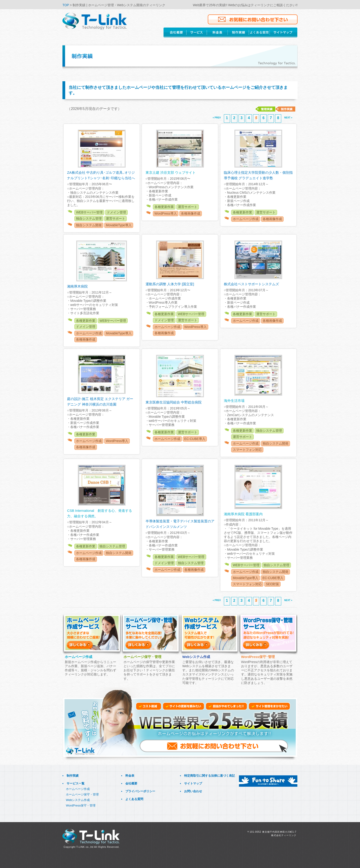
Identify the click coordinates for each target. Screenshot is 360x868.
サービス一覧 (76, 783)
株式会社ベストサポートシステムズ (251, 284)
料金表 (130, 776)
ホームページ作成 (78, 789)
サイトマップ (193, 783)
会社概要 (131, 783)
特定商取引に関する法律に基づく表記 (210, 776)
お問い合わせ (193, 791)
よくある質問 (134, 799)
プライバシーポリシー (140, 791)
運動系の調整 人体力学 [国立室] (170, 284)
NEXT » (288, 118)
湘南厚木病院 (77, 286)
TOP (66, 5)
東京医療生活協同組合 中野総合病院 (174, 402)
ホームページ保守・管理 (82, 794)
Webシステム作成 (78, 800)
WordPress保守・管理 (81, 805)
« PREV (217, 118)
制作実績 (73, 776)
